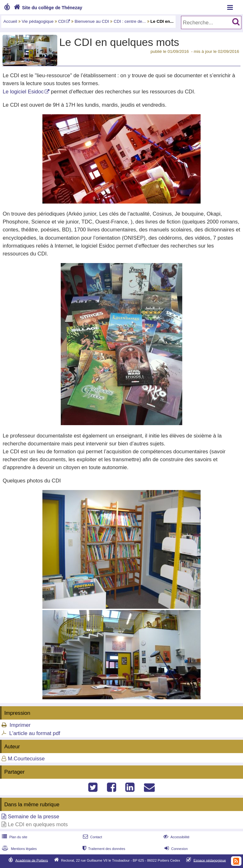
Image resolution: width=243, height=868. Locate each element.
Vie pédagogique (38, 21)
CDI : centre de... (130, 21)
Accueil (10, 21)
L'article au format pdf (35, 733)
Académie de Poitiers (31, 860)
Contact (92, 837)
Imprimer (20, 725)
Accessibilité (176, 837)
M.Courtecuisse (26, 759)
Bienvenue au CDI (92, 21)
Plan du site (14, 837)
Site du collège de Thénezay (47, 8)
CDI (62, 21)
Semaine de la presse (34, 817)
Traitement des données (103, 849)
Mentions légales (19, 849)
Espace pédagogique (210, 860)
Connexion (175, 849)
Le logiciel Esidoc (23, 92)
